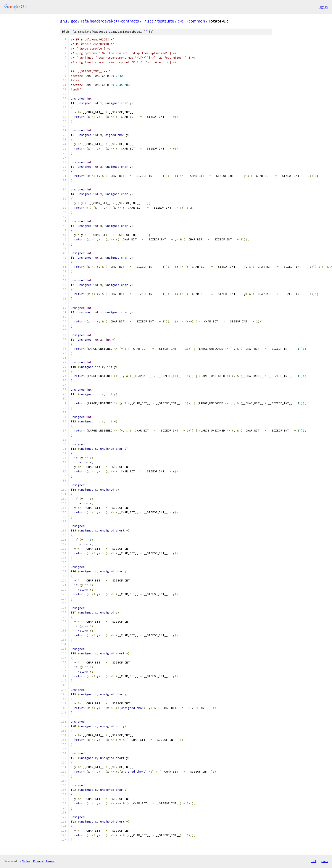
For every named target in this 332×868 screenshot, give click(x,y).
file (149, 32)
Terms (50, 861)
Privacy (38, 861)
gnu (64, 21)
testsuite (166, 21)
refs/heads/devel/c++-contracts (110, 21)
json (324, 861)
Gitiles (26, 861)
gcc (74, 21)
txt (314, 861)
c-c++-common (191, 21)
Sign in (323, 7)
